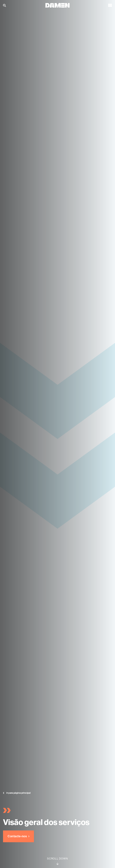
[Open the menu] (110, 5)
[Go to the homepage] (57, 5)
